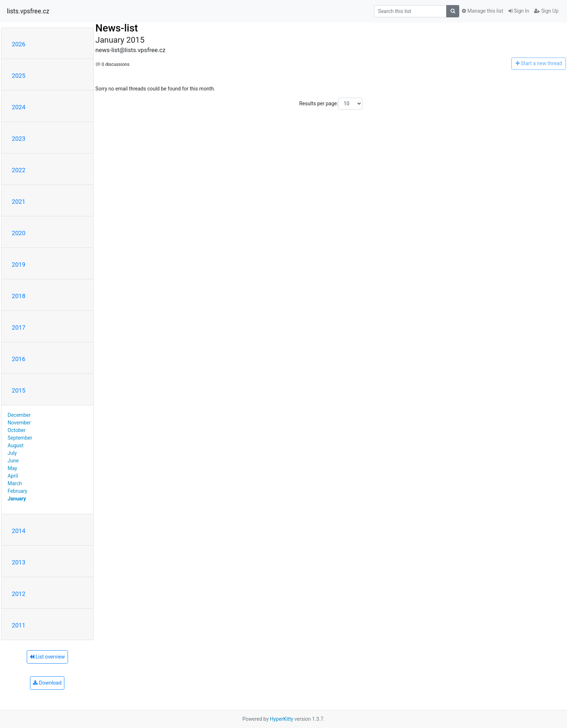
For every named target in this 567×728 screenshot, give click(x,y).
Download (47, 683)
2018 (19, 296)
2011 (19, 625)
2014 (19, 531)
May (12, 468)
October (16, 430)
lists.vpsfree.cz (28, 11)
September (20, 438)
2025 (19, 76)
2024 (19, 107)
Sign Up (546, 11)
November (19, 423)
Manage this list (482, 11)
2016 (19, 359)
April (13, 476)
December (19, 415)
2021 (19, 202)
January (17, 499)
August (16, 445)
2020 (19, 233)
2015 (19, 390)
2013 (19, 562)
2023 (19, 139)
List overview (47, 657)
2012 (19, 594)
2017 (19, 327)
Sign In (519, 11)
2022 (19, 170)
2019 (19, 264)
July (12, 453)
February (17, 491)
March (15, 483)
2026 (19, 44)
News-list (117, 28)
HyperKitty (282, 719)
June (13, 461)
